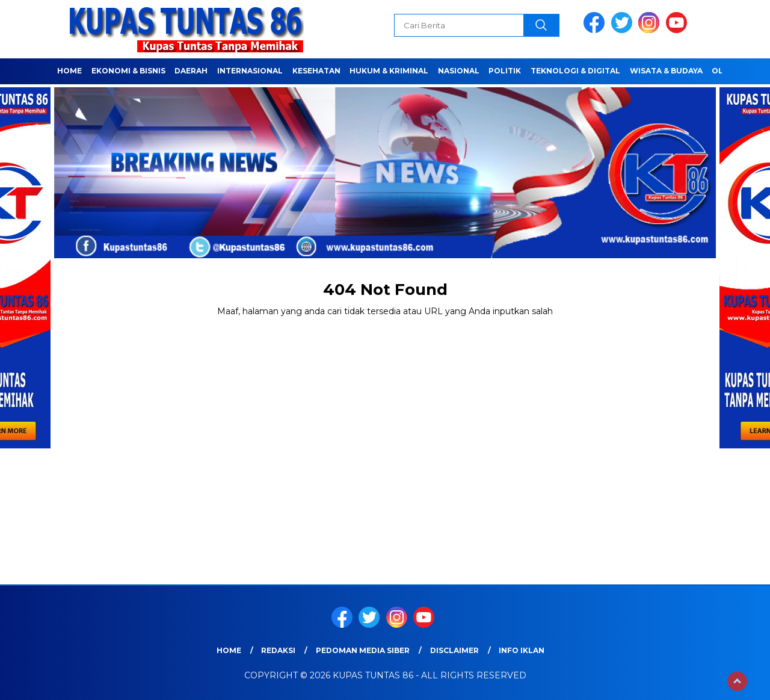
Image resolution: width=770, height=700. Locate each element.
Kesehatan (316, 71)
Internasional (250, 71)
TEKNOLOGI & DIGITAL (575, 71)
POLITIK (505, 71)
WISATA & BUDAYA (666, 71)
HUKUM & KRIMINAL (389, 71)
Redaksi (278, 650)
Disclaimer (454, 650)
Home (69, 71)
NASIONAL (459, 71)
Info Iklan (522, 650)
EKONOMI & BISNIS (128, 71)
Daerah (191, 71)
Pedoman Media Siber (363, 650)
